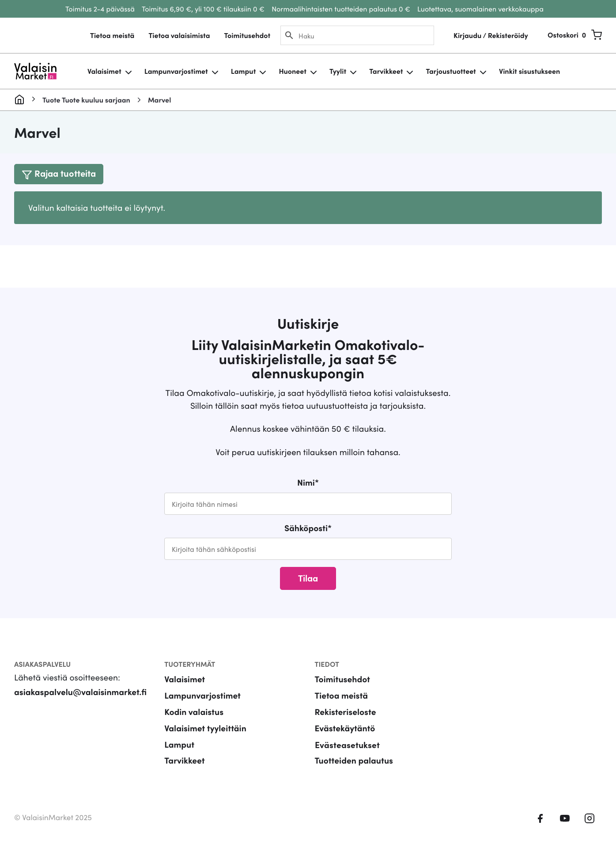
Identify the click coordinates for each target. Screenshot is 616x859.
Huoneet (293, 71)
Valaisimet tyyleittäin (205, 728)
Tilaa (308, 578)
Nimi (308, 482)
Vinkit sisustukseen (529, 71)
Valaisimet (104, 71)
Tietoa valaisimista (179, 35)
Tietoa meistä (112, 35)
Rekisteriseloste (346, 712)
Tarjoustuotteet (451, 71)
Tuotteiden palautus (354, 760)
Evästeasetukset (347, 744)
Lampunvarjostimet (176, 71)
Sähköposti (308, 528)
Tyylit (338, 71)
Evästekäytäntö (345, 728)
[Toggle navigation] (59, 174)
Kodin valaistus (194, 712)
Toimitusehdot (247, 35)
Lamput (244, 71)
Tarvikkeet (386, 71)
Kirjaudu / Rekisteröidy (491, 35)
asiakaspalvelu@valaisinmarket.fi (80, 692)
